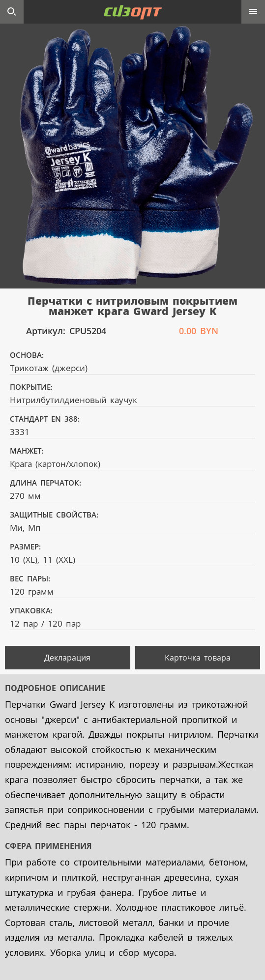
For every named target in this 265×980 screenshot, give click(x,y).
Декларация (67, 658)
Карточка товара (198, 658)
